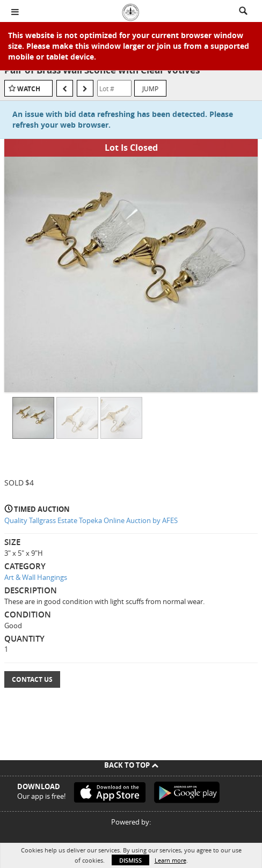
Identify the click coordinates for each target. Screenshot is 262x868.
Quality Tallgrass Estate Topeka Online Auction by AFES (91, 520)
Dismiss (130, 860)
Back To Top (131, 765)
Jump (150, 89)
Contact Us (32, 679)
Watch (29, 89)
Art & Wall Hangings (36, 577)
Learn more (170, 860)
